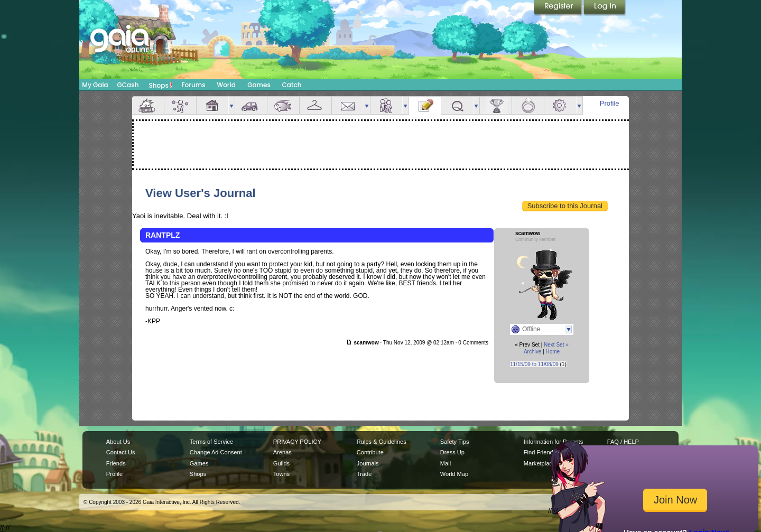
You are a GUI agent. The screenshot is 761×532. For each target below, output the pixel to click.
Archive (532, 352)
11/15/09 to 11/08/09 (534, 364)
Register (559, 8)
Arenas (282, 452)
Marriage (528, 105)
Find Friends (540, 452)
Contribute (370, 452)
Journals (368, 463)
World (226, 85)
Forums (193, 85)
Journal (425, 105)
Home (553, 352)
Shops (161, 85)
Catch (292, 85)
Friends (386, 105)
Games (259, 85)
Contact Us (121, 452)
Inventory (315, 105)
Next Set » (556, 345)
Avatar (180, 105)
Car (251, 105)
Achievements (496, 105)
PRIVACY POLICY (297, 442)
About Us (118, 442)
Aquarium (283, 105)
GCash (128, 85)
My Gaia (95, 85)
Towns (281, 474)
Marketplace (540, 463)
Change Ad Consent (216, 452)
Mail (348, 105)
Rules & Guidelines (382, 442)
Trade (364, 474)
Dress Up (452, 452)
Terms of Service (211, 442)
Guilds (281, 463)
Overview (148, 105)
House (212, 105)
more (231, 105)
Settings (560, 105)
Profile (610, 103)
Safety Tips (455, 442)
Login (605, 8)
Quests (457, 105)
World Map (454, 474)
